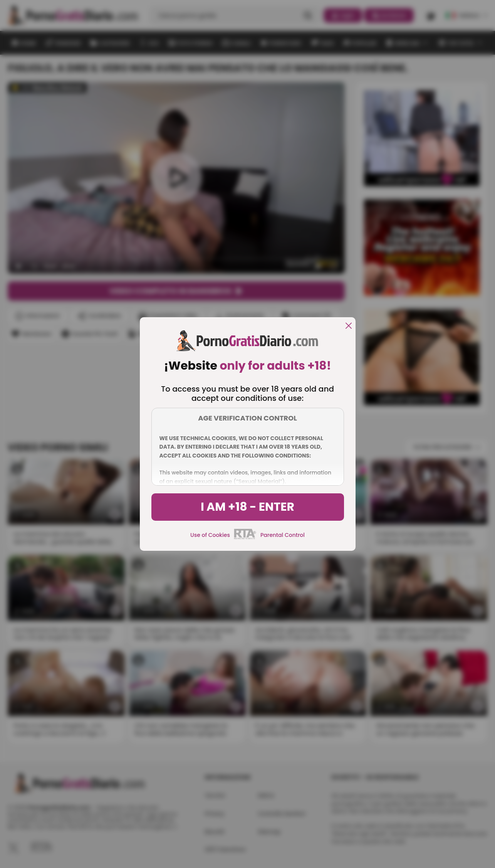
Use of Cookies (210, 535)
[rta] (245, 538)
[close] (349, 326)
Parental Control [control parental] (283, 535)
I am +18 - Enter (247, 507)
